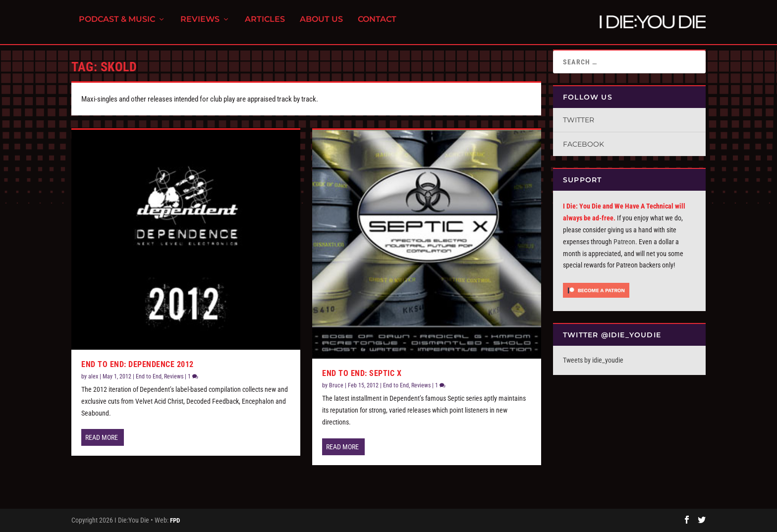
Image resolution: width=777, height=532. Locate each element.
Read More (102, 437)
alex (93, 376)
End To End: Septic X (362, 373)
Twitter (579, 120)
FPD (175, 520)
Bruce (336, 385)
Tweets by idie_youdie (593, 360)
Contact (377, 25)
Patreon (624, 242)
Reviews (200, 25)
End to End (149, 376)
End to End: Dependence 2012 (138, 364)
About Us (321, 25)
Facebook (583, 144)
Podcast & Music (117, 25)
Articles (265, 25)
